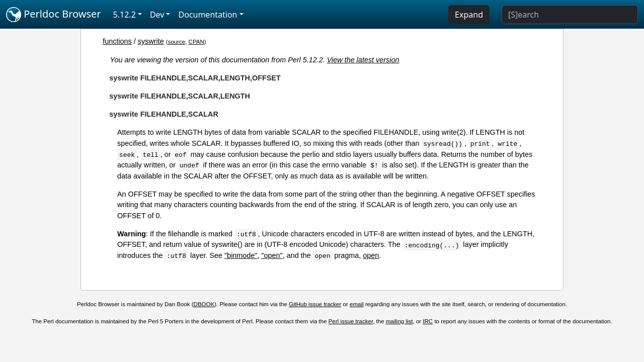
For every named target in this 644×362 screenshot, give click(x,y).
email (357, 304)
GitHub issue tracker (315, 304)
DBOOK (204, 304)
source (177, 42)
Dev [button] (157, 15)
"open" (272, 255)
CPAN (196, 42)
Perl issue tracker (351, 321)
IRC (428, 321)
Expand (469, 15)
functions (117, 41)
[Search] (570, 15)
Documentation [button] (208, 15)
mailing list (399, 321)
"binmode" (241, 255)
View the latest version (363, 60)
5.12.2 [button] (125, 15)
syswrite (151, 41)
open (371, 255)
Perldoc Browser (54, 15)
